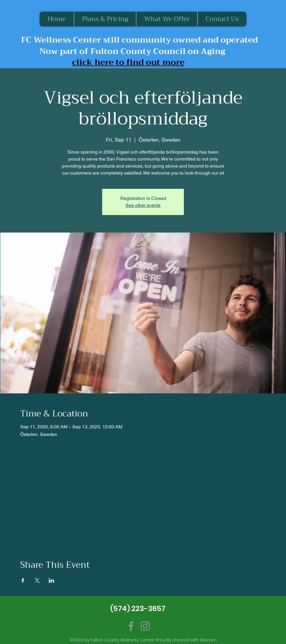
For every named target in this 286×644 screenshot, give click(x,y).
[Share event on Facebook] (23, 580)
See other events (143, 205)
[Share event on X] (37, 580)
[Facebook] (131, 626)
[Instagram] (145, 626)
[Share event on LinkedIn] (52, 580)
